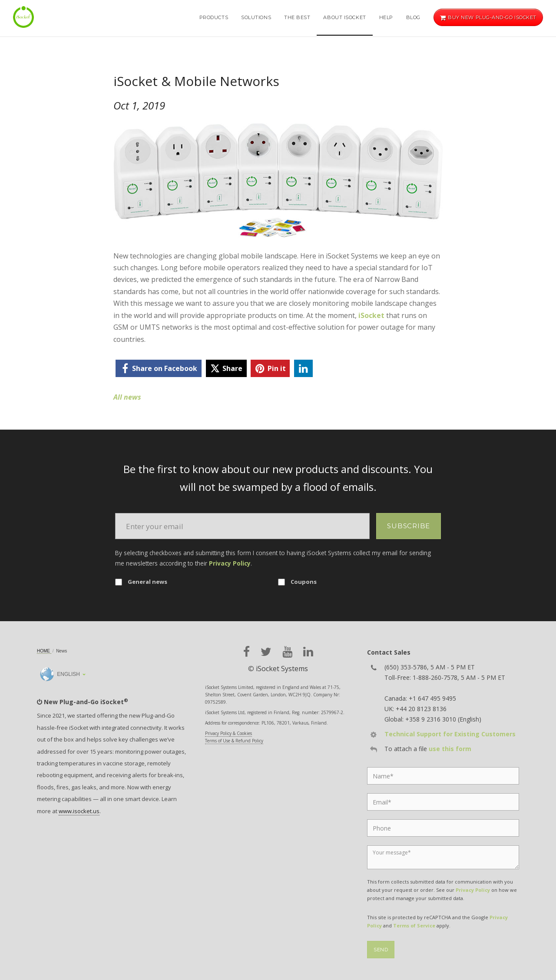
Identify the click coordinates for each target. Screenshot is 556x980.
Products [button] (214, 17)
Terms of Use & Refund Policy (234, 741)
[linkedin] (303, 368)
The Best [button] (297, 17)
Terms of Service (414, 925)
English (60, 674)
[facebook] (159, 368)
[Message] (443, 857)
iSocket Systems (282, 669)
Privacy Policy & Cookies (228, 733)
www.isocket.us (79, 811)
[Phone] (443, 828)
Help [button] (386, 17)
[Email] (242, 526)
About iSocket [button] (344, 17)
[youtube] (287, 652)
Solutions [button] (256, 17)
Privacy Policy (230, 563)
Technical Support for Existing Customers (450, 734)
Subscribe (409, 526)
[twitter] (226, 368)
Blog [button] (413, 17)
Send (381, 950)
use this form (450, 749)
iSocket (371, 315)
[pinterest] (270, 368)
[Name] (443, 776)
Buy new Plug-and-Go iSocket (488, 17)
